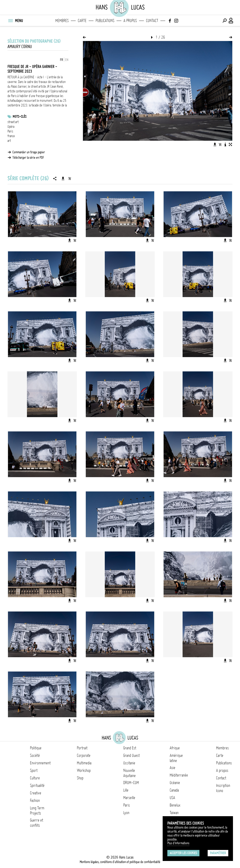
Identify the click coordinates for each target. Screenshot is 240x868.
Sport (34, 770)
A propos (130, 21)
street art (13, 122)
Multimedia (84, 763)
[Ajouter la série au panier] (70, 178)
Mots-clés (20, 117)
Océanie (175, 783)
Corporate (84, 755)
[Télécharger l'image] (215, 144)
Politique (36, 748)
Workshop (84, 770)
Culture (35, 778)
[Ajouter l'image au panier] (220, 144)
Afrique (175, 748)
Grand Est (130, 748)
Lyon (126, 813)
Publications (105, 21)
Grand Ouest (131, 755)
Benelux (175, 805)
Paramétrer (218, 853)
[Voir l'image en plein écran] (230, 144)
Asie (172, 768)
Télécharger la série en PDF (28, 158)
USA (172, 798)
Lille (126, 790)
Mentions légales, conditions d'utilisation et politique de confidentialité (120, 862)
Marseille (129, 798)
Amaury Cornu (20, 47)
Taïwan (174, 813)
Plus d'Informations (178, 843)
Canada (174, 790)
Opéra (11, 127)
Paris (10, 131)
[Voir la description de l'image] (225, 144)
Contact (152, 21)
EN (67, 60)
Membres (62, 21)
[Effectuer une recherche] (225, 21)
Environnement (40, 763)
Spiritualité (37, 785)
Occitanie (129, 763)
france (11, 136)
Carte (82, 21)
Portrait (82, 748)
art (9, 141)
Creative (36, 793)
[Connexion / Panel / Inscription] (231, 21)
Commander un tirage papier (29, 152)
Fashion (35, 800)
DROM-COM (131, 783)
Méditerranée (179, 775)
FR (62, 60)
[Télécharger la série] (63, 178)
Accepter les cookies (183, 853)
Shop (80, 778)
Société (35, 755)
